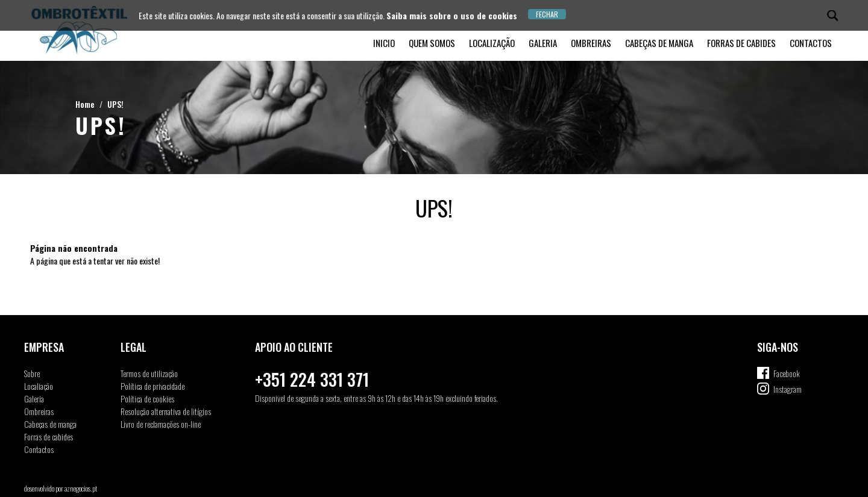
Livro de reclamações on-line (161, 424)
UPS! (115, 104)
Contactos (811, 43)
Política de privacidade (153, 386)
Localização (492, 43)
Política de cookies (147, 399)
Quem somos (432, 43)
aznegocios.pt (81, 488)
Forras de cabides (741, 43)
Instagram (788, 389)
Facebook (787, 373)
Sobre (32, 373)
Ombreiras (591, 43)
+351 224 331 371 (312, 379)
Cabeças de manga (659, 43)
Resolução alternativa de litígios (166, 411)
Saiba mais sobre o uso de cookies (452, 15)
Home (85, 104)
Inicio (384, 43)
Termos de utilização (149, 373)
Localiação (39, 386)
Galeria (543, 43)
